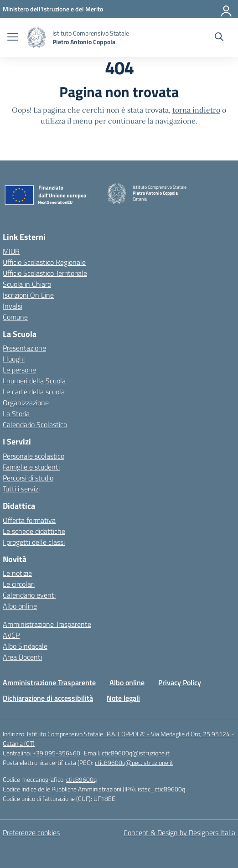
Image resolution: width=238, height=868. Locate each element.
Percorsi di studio (28, 478)
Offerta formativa (29, 520)
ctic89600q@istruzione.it (136, 753)
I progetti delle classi (34, 542)
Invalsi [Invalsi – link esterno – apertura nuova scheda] (13, 306)
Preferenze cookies (31, 832)
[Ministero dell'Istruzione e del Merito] (53, 9)
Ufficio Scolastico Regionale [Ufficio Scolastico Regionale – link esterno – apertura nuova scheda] (44, 262)
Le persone (19, 370)
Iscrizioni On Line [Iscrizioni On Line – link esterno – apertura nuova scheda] (28, 295)
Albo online (20, 606)
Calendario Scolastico (35, 424)
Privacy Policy (180, 682)
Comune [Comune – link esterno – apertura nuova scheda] (15, 317)
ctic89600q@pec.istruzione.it (134, 762)
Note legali (123, 698)
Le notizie (17, 573)
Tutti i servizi (21, 489)
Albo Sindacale (25, 646)
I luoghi (14, 359)
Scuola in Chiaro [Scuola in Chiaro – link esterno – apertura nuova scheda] (27, 284)
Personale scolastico (34, 456)
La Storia (16, 413)
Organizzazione (26, 403)
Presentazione (24, 348)
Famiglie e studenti (31, 467)
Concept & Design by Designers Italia (179, 832)
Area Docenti (22, 657)
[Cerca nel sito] (219, 38)
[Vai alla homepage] (36, 38)
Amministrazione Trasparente (47, 624)
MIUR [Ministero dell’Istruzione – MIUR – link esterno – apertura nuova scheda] (11, 251)
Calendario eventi (29, 595)
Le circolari (19, 584)
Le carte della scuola (34, 392)
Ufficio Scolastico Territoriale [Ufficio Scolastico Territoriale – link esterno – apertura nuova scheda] (45, 273)
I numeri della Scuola (34, 381)
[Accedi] (227, 9)
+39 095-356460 (56, 753)
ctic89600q (81, 779)
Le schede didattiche (34, 531)
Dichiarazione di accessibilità (48, 698)
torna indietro (196, 110)
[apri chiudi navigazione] (13, 38)
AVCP (11, 635)
